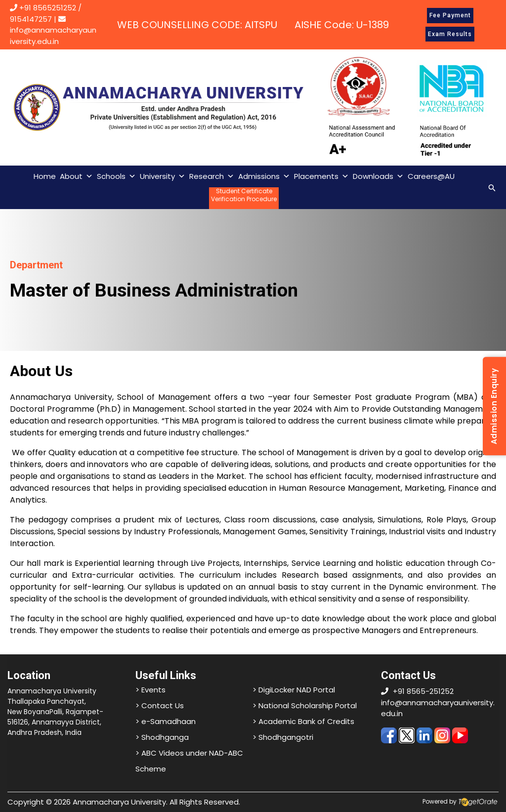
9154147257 (31, 19)
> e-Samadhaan (166, 721)
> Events (150, 690)
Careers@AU (431, 176)
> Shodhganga (162, 737)
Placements (321, 176)
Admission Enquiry (494, 406)
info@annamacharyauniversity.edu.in (53, 31)
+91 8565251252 (48, 8)
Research (212, 176)
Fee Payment (450, 15)
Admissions (264, 176)
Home (45, 176)
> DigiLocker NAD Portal (294, 690)
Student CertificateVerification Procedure (244, 195)
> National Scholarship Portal (305, 705)
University (163, 176)
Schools (116, 176)
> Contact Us (160, 705)
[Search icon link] (492, 187)
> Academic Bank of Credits (303, 721)
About (76, 176)
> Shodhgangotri (283, 737)
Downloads (378, 176)
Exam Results (450, 34)
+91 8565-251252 (423, 691)
